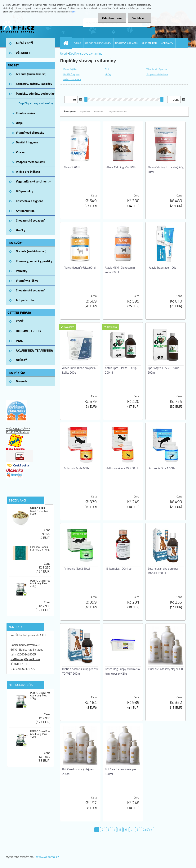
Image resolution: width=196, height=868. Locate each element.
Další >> (147, 830)
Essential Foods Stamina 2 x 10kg (40, 548)
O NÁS (78, 43)
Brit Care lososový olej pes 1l (166, 669)
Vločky (108, 74)
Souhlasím (139, 18)
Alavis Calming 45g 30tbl (121, 167)
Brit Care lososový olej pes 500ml (121, 772)
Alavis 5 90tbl (72, 167)
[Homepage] (67, 43)
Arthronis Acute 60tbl (77, 468)
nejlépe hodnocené (118, 112)
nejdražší (98, 112)
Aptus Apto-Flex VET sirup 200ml (121, 370)
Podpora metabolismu (157, 74)
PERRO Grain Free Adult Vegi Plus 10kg (40, 734)
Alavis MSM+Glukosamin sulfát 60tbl (120, 270)
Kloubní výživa (70, 69)
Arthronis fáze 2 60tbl (77, 569)
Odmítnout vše (111, 18)
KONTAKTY (167, 43)
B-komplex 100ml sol (119, 569)
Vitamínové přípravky (157, 69)
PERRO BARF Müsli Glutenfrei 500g (39, 511)
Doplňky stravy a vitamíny (86, 53)
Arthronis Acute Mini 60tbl (122, 468)
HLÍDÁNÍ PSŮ (149, 43)
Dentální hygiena (71, 74)
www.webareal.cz (48, 857)
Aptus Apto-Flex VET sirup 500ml (163, 370)
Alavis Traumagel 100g (163, 268)
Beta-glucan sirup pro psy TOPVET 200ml (163, 571)
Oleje (107, 69)
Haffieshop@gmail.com (25, 659)
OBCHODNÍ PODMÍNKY (98, 43)
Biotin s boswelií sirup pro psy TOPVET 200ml (80, 671)
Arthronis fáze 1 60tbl (162, 468)
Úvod (63, 53)
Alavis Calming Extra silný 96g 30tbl (166, 170)
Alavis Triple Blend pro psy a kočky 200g (79, 370)
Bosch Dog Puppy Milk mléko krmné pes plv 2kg (122, 671)
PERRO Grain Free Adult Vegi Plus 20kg (40, 583)
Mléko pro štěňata (72, 79)
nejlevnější (85, 112)
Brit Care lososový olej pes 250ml (78, 772)
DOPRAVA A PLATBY (127, 43)
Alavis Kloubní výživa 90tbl (80, 268)
